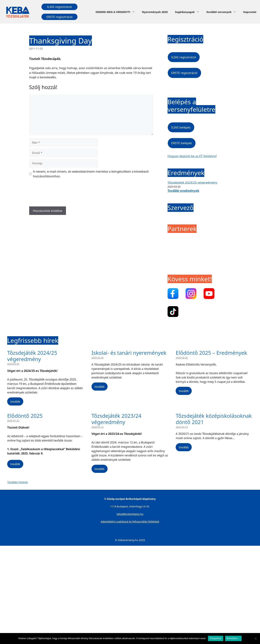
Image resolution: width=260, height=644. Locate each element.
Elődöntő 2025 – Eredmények (211, 353)
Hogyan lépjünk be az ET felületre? (192, 156)
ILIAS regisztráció (59, 7)
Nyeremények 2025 (155, 12)
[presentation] (57, 194)
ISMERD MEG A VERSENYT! (117, 12)
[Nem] (255, 638)
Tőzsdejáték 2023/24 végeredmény (116, 419)
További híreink (17, 482)
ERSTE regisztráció (59, 17)
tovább (15, 401)
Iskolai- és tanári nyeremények (129, 353)
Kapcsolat (250, 12)
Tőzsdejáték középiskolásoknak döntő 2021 (214, 419)
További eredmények (183, 191)
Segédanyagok (189, 12)
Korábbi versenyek (223, 12)
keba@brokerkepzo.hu (130, 514)
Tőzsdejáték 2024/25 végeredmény (192, 182)
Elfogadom (215, 638)
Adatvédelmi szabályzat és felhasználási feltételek (130, 522)
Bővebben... (233, 638)
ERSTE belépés (182, 143)
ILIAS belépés (181, 127)
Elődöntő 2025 (25, 416)
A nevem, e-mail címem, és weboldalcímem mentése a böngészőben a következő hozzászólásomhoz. (91, 174)
